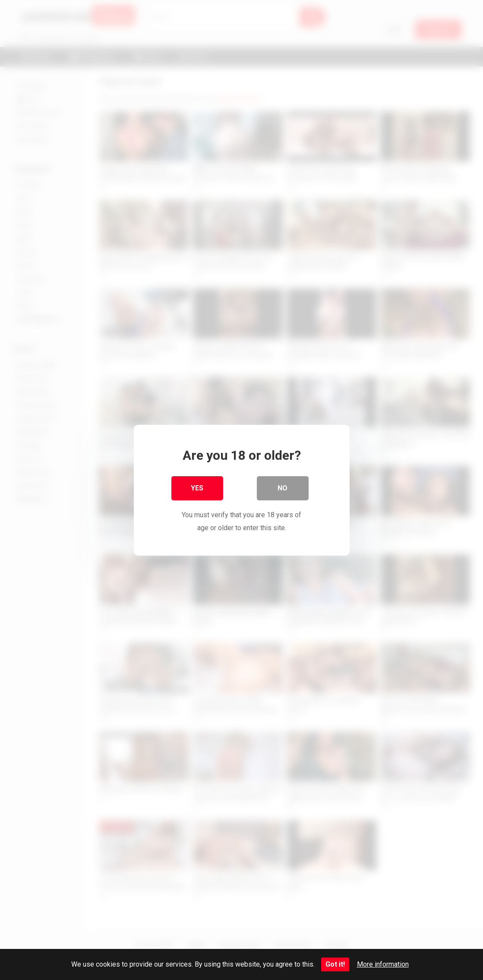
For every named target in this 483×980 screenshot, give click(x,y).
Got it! (335, 964)
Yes (197, 488)
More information (383, 964)
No (283, 488)
